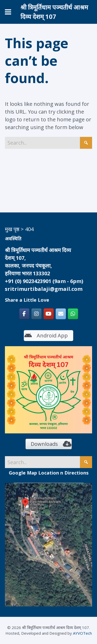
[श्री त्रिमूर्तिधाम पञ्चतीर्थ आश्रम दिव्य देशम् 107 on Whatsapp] (73, 314)
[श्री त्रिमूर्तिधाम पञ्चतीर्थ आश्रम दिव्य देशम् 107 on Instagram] (36, 314)
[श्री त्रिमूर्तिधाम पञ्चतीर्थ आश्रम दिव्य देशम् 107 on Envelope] (61, 314)
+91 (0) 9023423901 (28, 281)
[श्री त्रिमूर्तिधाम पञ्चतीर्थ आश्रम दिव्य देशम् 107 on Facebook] (24, 314)
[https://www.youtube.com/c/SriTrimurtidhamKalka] (49, 314)
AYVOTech (82, 633)
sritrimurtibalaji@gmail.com (44, 289)
